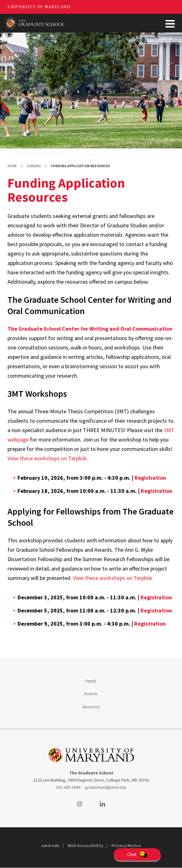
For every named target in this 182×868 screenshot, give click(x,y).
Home (12, 166)
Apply (91, 681)
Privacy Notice (126, 845)
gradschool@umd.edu (106, 787)
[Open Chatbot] (137, 855)
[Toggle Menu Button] (170, 24)
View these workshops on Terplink (47, 458)
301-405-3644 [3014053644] (68, 787)
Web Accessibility (85, 845)
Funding (34, 166)
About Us (91, 707)
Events (91, 694)
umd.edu (50, 845)
